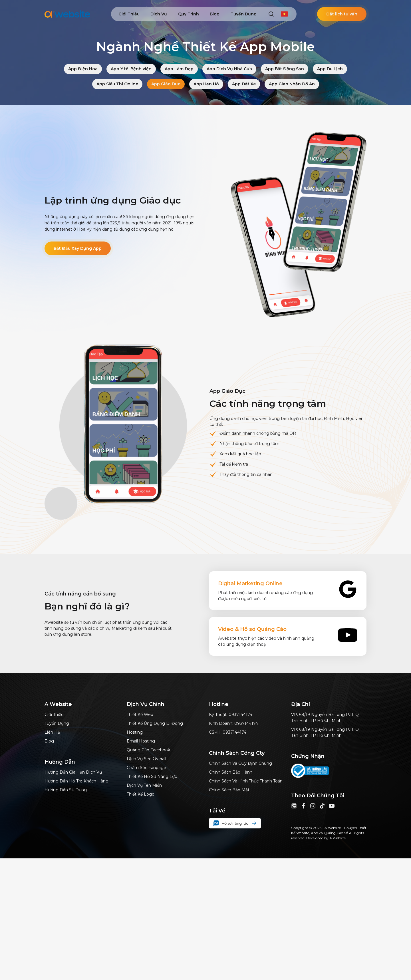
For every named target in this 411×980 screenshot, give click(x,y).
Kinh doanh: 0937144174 (233, 723)
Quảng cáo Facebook (148, 750)
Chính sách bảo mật (229, 790)
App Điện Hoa (83, 69)
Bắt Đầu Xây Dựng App (78, 248)
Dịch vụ (159, 14)
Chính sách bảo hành (231, 772)
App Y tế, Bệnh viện (131, 69)
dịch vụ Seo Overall (146, 759)
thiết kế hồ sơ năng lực (152, 776)
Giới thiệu (129, 14)
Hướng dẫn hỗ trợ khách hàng (76, 781)
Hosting (135, 732)
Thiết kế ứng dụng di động (155, 723)
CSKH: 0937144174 (228, 732)
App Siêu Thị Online (117, 84)
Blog (215, 14)
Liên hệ (52, 732)
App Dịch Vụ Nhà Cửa (229, 69)
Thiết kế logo (141, 794)
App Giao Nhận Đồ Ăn (292, 84)
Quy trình (189, 14)
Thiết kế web (140, 715)
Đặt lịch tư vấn (342, 14)
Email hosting (141, 741)
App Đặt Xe (244, 84)
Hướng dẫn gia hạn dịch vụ (73, 772)
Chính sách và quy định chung (240, 763)
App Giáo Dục (166, 84)
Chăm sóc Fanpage (146, 768)
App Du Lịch (330, 69)
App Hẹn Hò (206, 84)
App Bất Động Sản (285, 69)
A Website (338, 838)
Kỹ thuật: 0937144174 (231, 715)
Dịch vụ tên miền (144, 785)
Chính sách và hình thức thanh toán (246, 781)
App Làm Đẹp (179, 69)
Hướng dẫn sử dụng (66, 790)
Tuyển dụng (244, 14)
